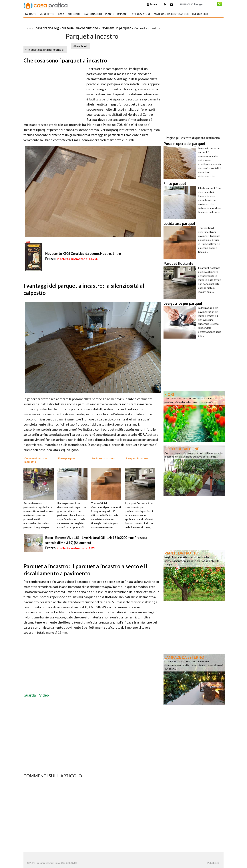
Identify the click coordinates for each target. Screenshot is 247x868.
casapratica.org (47, 28)
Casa (61, 14)
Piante (110, 14)
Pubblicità (213, 863)
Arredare (74, 14)
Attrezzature (141, 14)
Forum (152, 4)
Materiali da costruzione (171, 14)
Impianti (123, 14)
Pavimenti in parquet (116, 28)
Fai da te (31, 14)
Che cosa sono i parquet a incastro (65, 60)
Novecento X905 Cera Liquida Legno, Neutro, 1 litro (83, 254)
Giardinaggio (93, 14)
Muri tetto (47, 14)
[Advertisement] (66, 24)
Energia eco (200, 14)
